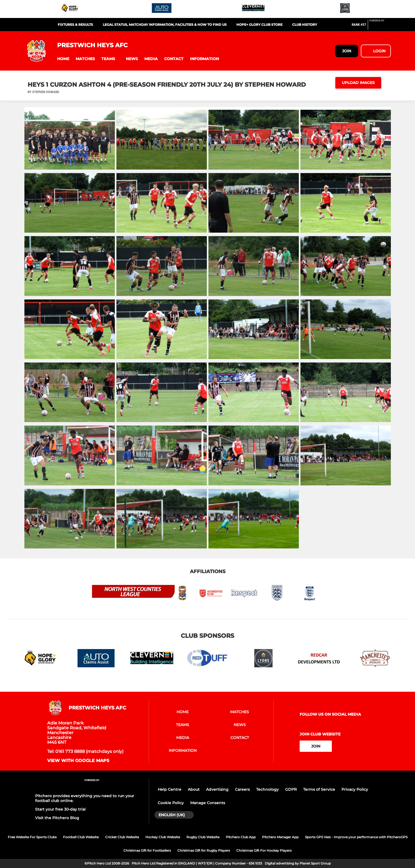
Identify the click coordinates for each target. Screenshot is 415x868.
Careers (242, 789)
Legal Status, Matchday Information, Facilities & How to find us (165, 25)
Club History (305, 25)
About (194, 789)
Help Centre (170, 789)
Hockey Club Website (163, 837)
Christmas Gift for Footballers (147, 850)
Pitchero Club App (241, 837)
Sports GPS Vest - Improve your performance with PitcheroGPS (356, 837)
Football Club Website (81, 837)
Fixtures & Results (75, 25)
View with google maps (78, 761)
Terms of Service (319, 789)
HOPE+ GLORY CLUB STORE (259, 25)
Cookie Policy (171, 803)
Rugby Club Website (203, 837)
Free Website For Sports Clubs (32, 837)
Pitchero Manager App (280, 837)
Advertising (217, 789)
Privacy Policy (355, 789)
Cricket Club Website (122, 837)
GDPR (291, 789)
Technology (267, 789)
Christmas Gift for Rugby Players (204, 850)
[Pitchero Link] (380, 27)
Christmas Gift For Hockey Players (264, 850)
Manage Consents (208, 803)
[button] (63, 59)
